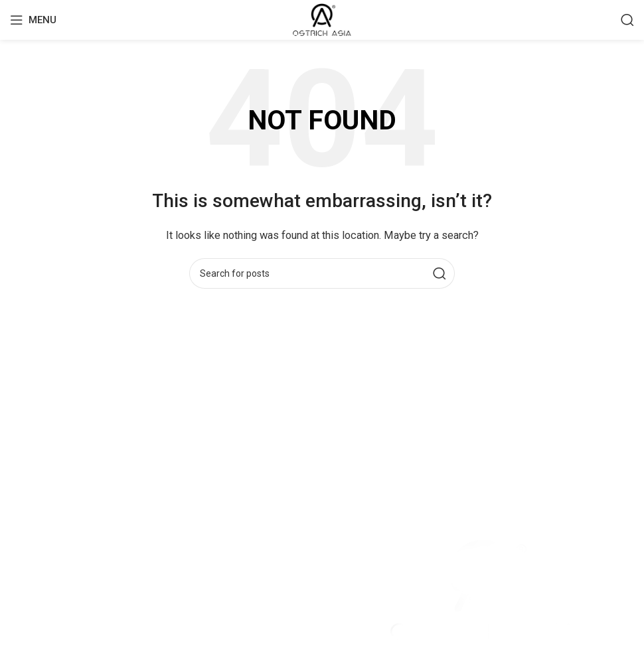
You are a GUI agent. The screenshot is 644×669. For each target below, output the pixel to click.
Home (23, 569)
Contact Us (35, 641)
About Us (30, 617)
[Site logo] (322, 19)
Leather (27, 593)
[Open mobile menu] (33, 20)
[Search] (627, 20)
